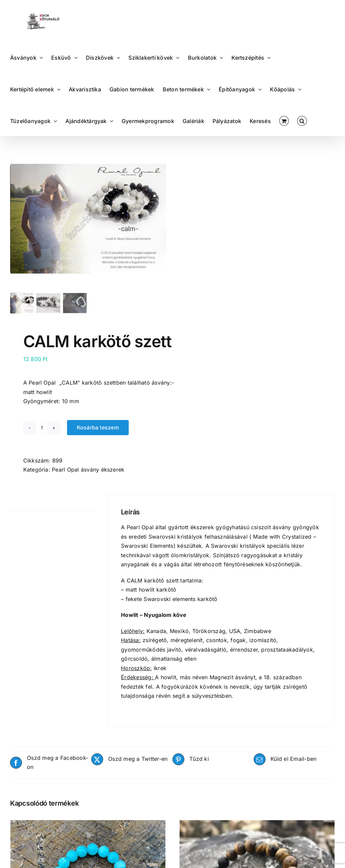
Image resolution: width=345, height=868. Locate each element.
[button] (302, 120)
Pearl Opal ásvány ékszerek (88, 474)
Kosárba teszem (98, 432)
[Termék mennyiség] (42, 432)
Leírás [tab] (18, 507)
